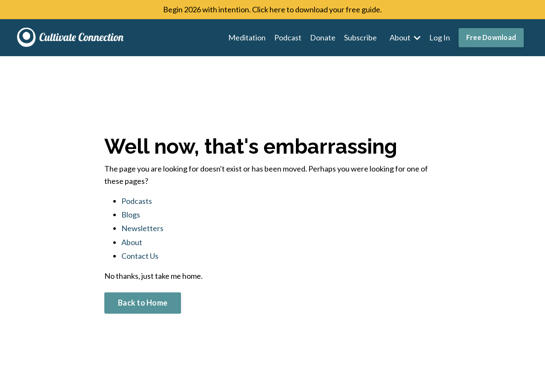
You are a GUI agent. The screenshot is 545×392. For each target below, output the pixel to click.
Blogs (131, 215)
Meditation (247, 37)
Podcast (288, 37)
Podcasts (137, 201)
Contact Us (140, 256)
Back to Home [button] (143, 303)
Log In (440, 37)
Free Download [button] (491, 37)
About (405, 37)
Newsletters (142, 228)
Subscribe (360, 37)
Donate (323, 37)
